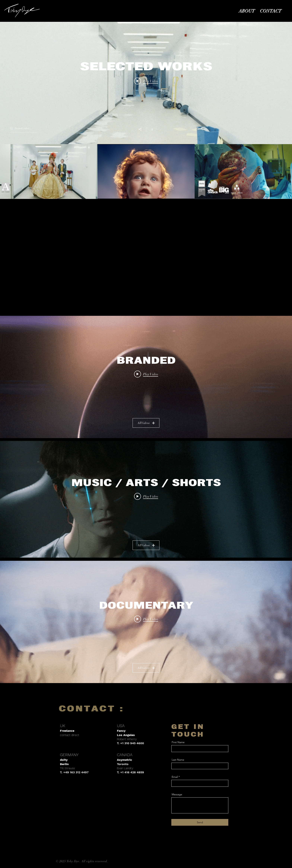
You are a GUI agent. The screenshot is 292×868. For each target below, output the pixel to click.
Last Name (178, 760)
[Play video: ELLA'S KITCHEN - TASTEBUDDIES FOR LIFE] (146, 374)
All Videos (146, 423)
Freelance (67, 731)
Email (175, 777)
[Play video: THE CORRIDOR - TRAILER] (146, 81)
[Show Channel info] (150, 129)
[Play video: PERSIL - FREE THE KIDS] (146, 619)
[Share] (142, 129)
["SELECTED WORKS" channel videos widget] (146, 110)
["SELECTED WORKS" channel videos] (146, 172)
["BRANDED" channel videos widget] (146, 377)
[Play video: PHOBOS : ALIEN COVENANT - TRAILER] (146, 496)
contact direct (70, 735)
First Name (178, 742)
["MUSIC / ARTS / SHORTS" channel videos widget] (146, 499)
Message (177, 794)
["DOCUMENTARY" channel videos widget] (146, 622)
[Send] (200, 822)
